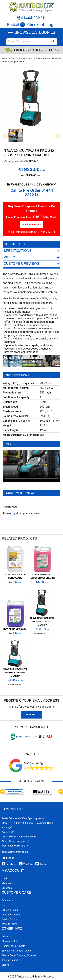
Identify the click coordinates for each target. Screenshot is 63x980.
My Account (8, 883)
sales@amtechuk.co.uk (15, 852)
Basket (16, 25)
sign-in (15, 513)
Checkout (36, 25)
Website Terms (9, 924)
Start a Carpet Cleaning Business (19, 955)
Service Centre (9, 919)
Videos (32, 257)
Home (4, 58)
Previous (5, 136)
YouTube (25, 864)
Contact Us (7, 900)
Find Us (6, 905)
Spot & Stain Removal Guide (16, 951)
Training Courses (10, 960)
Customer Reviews (32, 264)
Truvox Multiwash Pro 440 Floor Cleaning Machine (15, 673)
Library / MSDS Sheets (13, 946)
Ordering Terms (10, 910)
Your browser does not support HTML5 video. (32, 466)
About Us (6, 937)
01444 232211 (34, 18)
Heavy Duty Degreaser (15, 629)
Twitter (41, 864)
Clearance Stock (10, 941)
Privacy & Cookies (11, 915)
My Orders (7, 888)
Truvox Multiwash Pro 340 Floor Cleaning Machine (42, 622)
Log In (52, 25)
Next (58, 136)
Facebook (9, 864)
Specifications (32, 251)
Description (15, 244)
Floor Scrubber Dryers (21, 58)
